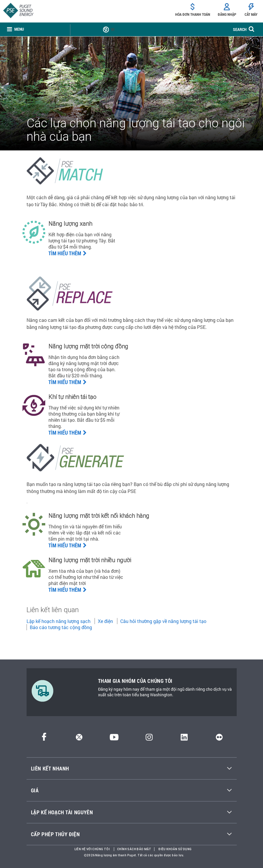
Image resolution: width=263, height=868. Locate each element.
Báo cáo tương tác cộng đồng (61, 627)
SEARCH (240, 29)
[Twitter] (79, 739)
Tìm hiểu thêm (68, 253)
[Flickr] (219, 739)
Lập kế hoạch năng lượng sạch (59, 621)
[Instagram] (149, 739)
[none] (15, 29)
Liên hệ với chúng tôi (92, 849)
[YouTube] (114, 739)
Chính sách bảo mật (134, 849)
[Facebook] (44, 739)
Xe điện (105, 621)
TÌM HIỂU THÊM (68, 433)
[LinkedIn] (184, 739)
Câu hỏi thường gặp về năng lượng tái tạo (163, 621)
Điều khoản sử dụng (175, 849)
